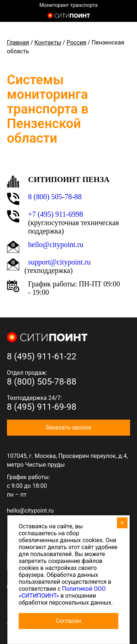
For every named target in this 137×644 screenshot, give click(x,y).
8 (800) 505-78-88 (55, 197)
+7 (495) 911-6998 (56, 214)
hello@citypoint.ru (56, 244)
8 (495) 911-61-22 (42, 356)
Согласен (69, 621)
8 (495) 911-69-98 (42, 407)
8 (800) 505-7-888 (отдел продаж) (125, 16)
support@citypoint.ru (59, 262)
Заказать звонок (68, 427)
